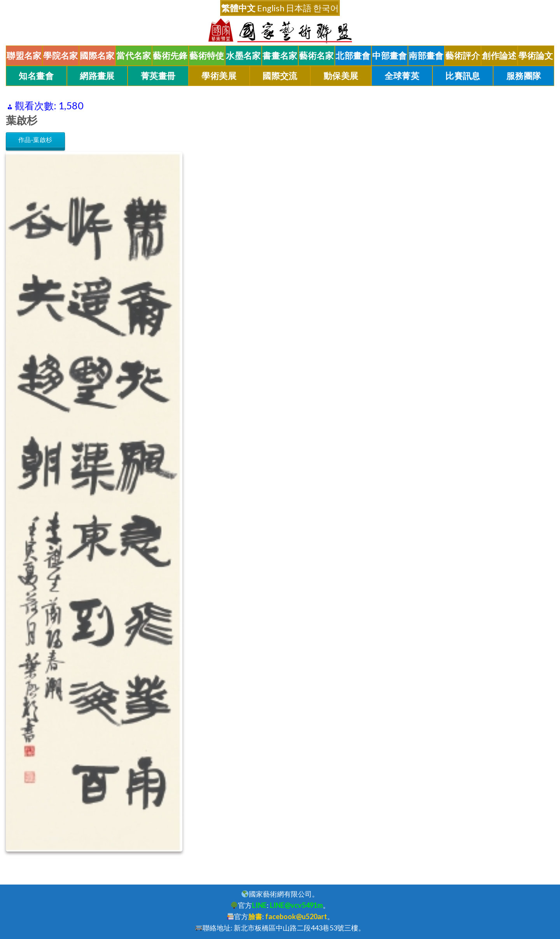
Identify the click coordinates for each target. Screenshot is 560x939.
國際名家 (97, 56)
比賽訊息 (463, 76)
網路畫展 (97, 76)
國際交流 (280, 76)
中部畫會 (390, 56)
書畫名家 (280, 56)
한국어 (326, 8)
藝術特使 (207, 56)
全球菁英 (402, 76)
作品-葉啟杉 (35, 140)
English (271, 8)
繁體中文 (238, 8)
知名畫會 (36, 76)
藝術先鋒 (170, 56)
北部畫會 (353, 56)
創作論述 (499, 56)
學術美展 (219, 76)
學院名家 (61, 56)
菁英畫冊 (158, 76)
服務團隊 (524, 76)
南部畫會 (426, 56)
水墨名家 (243, 56)
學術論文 (536, 56)
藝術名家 (317, 56)
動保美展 (341, 76)
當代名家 (134, 56)
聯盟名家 (24, 56)
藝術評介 (463, 56)
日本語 (299, 8)
